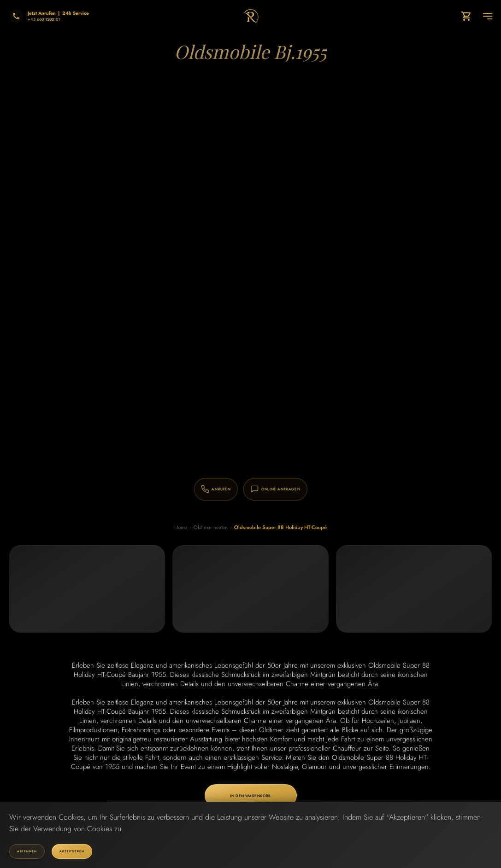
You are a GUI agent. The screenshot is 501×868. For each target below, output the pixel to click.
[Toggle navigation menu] (488, 16)
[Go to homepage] (250, 16)
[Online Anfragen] (300, 489)
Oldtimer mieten (211, 527)
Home (180, 527)
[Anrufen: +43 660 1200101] (202, 489)
